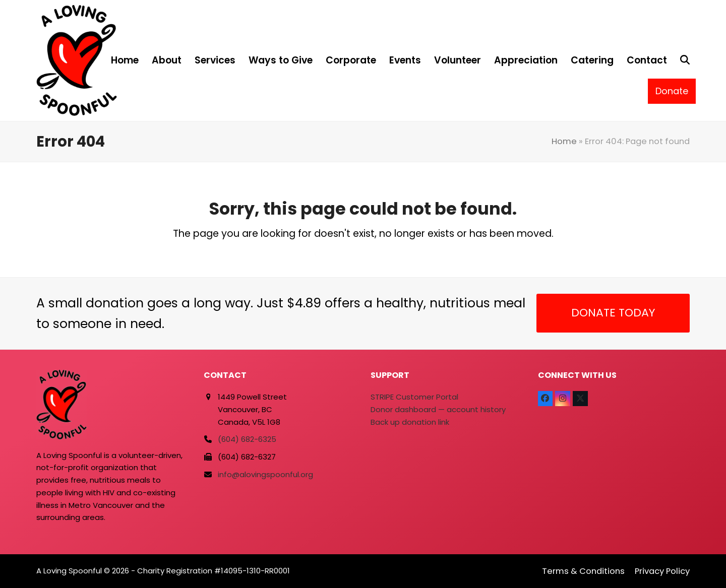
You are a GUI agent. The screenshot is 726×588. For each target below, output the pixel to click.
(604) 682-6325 (247, 439)
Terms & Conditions (583, 571)
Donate (672, 91)
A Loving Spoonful (69, 571)
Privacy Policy (662, 571)
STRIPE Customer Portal (414, 397)
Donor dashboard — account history (438, 409)
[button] (685, 60)
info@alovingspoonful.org (265, 474)
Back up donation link (410, 422)
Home (564, 141)
